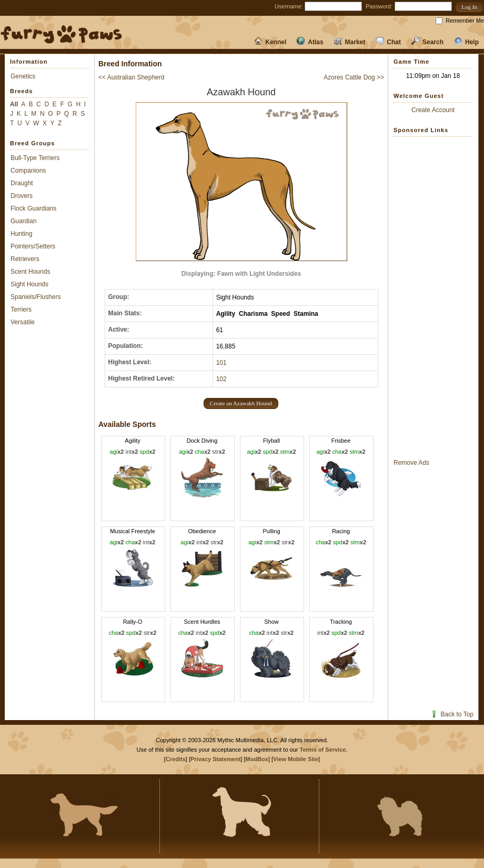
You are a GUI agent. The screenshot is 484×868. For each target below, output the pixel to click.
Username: (289, 6)
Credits (176, 759)
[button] (469, 7)
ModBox (257, 759)
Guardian (23, 221)
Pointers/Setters (33, 246)
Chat (388, 42)
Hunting (21, 234)
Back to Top (452, 714)
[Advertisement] (433, 297)
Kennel (270, 42)
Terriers (21, 310)
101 (221, 363)
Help (466, 42)
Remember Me (465, 21)
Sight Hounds (29, 284)
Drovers (22, 196)
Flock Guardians (33, 208)
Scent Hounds (30, 272)
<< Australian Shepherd (131, 77)
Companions (28, 171)
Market (350, 42)
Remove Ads (411, 463)
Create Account (433, 110)
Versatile (23, 322)
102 (221, 379)
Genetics (23, 76)
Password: (379, 6)
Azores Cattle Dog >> (354, 77)
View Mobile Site (296, 759)
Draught (22, 183)
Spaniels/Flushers (36, 297)
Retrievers (25, 259)
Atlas (310, 42)
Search (427, 42)
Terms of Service (323, 750)
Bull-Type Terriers (35, 158)
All (14, 104)
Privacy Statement (215, 759)
